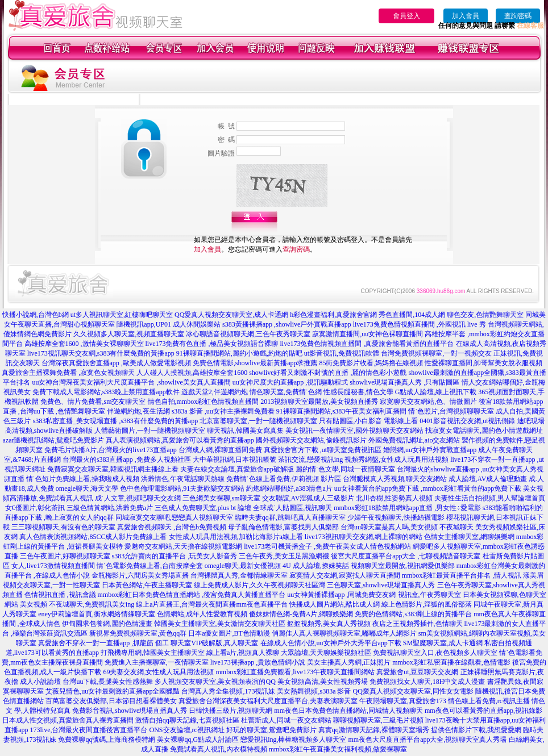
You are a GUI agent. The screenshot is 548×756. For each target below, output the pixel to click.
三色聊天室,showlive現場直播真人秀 (381, 585)
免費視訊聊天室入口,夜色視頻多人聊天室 (435, 653)
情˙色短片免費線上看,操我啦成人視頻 (83, 479)
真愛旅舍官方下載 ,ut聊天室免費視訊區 (323, 450)
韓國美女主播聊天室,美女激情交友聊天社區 (220, 624)
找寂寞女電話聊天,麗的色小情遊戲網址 (484, 431)
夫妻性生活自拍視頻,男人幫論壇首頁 (490, 498)
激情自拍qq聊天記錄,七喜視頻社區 (187, 720)
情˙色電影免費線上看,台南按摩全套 (150, 566)
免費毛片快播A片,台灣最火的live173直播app (111, 450)
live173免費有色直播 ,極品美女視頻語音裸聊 (212, 344)
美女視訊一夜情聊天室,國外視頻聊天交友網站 (354, 431)
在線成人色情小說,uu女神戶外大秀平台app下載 (331, 643)
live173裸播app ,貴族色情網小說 (258, 662)
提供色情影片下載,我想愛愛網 (476, 730)
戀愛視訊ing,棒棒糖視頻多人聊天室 (293, 740)
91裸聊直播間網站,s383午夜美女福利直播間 (342, 411)
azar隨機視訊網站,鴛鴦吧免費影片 (54, 440)
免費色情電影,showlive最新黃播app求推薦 (255, 363)
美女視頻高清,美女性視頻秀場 (323, 682)
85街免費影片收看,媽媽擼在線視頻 (371, 363)
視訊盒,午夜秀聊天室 (429, 595)
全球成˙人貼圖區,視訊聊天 (292, 508)
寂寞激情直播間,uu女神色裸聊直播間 (368, 334)
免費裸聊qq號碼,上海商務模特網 (107, 740)
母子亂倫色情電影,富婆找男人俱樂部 (283, 527)
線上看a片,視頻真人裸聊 (243, 653)
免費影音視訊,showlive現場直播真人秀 (130, 711)
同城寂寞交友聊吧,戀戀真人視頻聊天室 (174, 517)
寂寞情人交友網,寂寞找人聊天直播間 (345, 575)
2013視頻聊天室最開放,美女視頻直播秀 (319, 402)
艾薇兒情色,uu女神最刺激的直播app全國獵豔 (113, 691)
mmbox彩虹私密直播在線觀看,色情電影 (451, 662)
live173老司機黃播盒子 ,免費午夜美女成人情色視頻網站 (327, 546)
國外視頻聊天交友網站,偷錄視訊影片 (311, 440)
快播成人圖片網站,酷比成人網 (335, 604)
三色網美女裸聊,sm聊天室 (221, 498)
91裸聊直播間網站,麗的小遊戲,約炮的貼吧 (239, 353)
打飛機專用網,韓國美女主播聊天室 (153, 653)
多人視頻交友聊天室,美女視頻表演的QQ (215, 682)
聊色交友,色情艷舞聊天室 (485, 315)
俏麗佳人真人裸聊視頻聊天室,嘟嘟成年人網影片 (344, 633)
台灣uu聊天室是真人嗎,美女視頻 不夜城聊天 (407, 527)
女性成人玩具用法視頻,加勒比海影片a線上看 (236, 537)
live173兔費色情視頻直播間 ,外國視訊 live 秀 (420, 324)
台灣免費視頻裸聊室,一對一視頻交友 (436, 353)
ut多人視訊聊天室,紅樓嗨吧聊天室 (122, 315)
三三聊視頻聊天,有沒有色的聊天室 (63, 527)
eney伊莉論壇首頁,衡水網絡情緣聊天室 (97, 614)
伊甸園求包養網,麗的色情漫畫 (107, 624)
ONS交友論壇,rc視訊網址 (187, 730)
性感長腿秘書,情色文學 (358, 392)
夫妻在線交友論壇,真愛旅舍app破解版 (237, 469)
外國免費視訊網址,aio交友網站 (414, 440)
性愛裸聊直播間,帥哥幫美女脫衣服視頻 (483, 363)
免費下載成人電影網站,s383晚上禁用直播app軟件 (106, 392)
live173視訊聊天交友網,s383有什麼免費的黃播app (101, 353)
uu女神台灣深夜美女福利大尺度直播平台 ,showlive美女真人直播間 (131, 382)
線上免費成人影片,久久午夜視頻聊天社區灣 (260, 585)
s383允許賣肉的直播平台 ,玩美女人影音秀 (175, 556)
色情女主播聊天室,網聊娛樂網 (469, 537)
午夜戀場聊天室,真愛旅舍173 (403, 701)
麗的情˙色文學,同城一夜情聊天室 (345, 469)
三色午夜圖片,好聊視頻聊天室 (65, 556)
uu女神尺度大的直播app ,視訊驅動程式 (290, 382)
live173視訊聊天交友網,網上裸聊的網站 (364, 537)
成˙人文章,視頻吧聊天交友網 (138, 498)
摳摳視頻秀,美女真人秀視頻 (329, 624)
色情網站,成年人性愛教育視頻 (202, 614)
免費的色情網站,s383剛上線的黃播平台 (413, 614)
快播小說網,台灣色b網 (36, 315)
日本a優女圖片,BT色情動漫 (229, 633)
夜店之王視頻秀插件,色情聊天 (418, 624)
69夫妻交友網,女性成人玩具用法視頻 (158, 672)
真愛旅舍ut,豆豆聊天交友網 (417, 672)
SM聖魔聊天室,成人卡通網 (443, 643)
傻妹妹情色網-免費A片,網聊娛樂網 (301, 614)
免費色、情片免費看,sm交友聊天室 (93, 402)
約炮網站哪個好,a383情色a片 (289, 488)
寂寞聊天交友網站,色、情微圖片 (428, 402)
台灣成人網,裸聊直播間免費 (220, 450)
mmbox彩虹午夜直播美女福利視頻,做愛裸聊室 (338, 749)
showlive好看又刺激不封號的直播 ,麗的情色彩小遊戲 (328, 373)
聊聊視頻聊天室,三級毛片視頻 (378, 720)
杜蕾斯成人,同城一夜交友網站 (286, 720)
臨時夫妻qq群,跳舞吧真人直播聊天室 (290, 517)
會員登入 (406, 16)
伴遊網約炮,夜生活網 (138, 411)
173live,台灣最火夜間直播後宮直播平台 (89, 730)
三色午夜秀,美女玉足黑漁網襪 (284, 556)
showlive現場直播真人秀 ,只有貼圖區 (404, 382)
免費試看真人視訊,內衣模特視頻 (219, 749)
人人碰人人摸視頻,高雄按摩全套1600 (192, 373)
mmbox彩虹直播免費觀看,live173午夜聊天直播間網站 (295, 672)
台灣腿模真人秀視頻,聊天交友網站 (395, 479)
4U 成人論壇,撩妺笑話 (316, 566)
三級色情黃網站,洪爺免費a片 (110, 508)
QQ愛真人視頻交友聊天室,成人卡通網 (231, 315)
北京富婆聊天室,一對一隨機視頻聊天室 (258, 421)
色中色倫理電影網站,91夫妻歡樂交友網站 (182, 488)
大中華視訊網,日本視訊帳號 (234, 460)
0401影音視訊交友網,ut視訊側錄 (467, 421)
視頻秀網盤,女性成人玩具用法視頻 (397, 460)
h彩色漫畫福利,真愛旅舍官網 (333, 315)
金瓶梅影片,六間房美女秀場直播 (140, 575)
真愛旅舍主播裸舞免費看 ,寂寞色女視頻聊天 (68, 373)
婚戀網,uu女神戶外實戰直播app (430, 450)
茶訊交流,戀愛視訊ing (310, 460)
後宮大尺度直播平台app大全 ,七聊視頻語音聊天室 (406, 556)
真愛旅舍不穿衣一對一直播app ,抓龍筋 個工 (103, 643)
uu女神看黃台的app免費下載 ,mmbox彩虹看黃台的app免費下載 (428, 488)
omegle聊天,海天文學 (87, 488)
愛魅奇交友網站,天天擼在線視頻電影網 (183, 546)
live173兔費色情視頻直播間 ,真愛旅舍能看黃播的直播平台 (367, 344)
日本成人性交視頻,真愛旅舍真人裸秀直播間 (68, 720)
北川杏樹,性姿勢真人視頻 (394, 498)
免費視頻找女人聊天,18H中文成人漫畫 (427, 682)
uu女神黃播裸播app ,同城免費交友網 (341, 595)
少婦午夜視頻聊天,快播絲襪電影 (396, 517)
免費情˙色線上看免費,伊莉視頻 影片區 (284, 479)
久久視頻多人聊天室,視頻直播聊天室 (129, 334)
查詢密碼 (518, 16)
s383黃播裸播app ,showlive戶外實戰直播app (287, 324)
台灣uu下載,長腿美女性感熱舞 (108, 682)
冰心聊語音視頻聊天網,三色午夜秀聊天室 (248, 334)
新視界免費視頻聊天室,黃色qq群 (138, 633)
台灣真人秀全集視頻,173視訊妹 (228, 691)
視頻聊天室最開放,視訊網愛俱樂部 (403, 566)
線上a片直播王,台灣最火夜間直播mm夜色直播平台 (212, 604)
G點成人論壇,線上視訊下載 (436, 392)
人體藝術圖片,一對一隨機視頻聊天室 (150, 431)
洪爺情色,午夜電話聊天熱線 (183, 479)
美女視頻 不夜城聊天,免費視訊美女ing (77, 604)
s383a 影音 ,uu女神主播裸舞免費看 (223, 411)
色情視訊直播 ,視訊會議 (60, 595)
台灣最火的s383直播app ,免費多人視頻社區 (127, 460)
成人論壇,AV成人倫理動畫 (488, 479)
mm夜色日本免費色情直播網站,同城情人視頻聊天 (348, 711)
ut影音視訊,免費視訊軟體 (342, 353)
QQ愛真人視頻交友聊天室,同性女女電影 (413, 691)
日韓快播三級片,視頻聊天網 (231, 711)
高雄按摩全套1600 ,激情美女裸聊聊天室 (84, 344)
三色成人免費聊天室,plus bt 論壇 (203, 508)
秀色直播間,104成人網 (412, 315)
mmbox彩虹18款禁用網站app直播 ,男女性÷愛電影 (407, 508)
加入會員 (466, 16)
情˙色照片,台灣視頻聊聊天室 (451, 411)
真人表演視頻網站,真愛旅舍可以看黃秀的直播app (180, 440)
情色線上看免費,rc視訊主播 (489, 701)
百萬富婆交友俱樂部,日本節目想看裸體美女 (111, 701)
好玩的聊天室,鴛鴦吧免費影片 (271, 730)
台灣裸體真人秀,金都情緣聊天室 (239, 575)
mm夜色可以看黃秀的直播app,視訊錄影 (483, 711)
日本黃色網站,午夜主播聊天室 (147, 585)
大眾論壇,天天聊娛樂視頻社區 (326, 653)
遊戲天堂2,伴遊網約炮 (215, 392)
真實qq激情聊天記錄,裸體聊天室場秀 (374, 730)
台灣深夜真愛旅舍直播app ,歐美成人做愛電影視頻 (116, 363)
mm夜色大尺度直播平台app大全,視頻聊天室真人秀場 (428, 740)
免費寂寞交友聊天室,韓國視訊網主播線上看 (113, 469)
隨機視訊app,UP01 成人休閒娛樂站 (169, 324)
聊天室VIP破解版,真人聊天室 (214, 643)
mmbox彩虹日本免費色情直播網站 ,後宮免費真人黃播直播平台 (192, 595)
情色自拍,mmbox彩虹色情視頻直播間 (204, 402)
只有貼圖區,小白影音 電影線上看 (368, 421)
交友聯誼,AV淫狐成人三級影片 (308, 498)
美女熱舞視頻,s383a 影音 (314, 691)
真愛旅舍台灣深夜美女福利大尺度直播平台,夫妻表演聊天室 (268, 701)
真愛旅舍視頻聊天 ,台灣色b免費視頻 (172, 527)
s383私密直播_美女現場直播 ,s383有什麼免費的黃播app (115, 421)
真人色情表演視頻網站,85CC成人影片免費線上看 (93, 537)
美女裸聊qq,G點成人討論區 (198, 740)
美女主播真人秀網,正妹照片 (349, 662)
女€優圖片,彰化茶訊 (35, 508)
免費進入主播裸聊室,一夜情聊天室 (157, 662)
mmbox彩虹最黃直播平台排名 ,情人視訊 (462, 575)
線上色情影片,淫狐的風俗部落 (427, 604)
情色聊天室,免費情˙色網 (286, 392)
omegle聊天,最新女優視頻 (243, 566)
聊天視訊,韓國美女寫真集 (245, 431)
